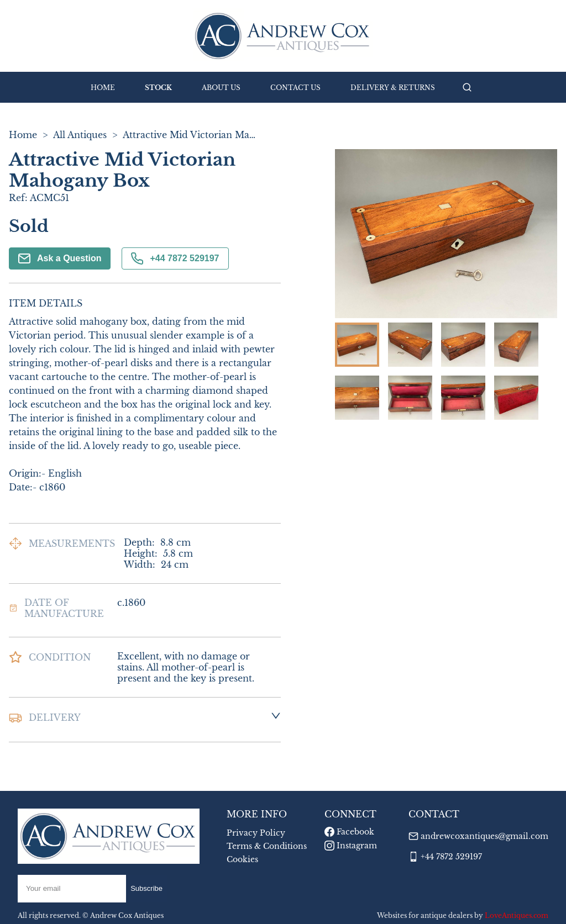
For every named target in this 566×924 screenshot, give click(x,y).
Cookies (242, 859)
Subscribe (146, 888)
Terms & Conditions (267, 846)
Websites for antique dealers (425, 915)
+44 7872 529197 (175, 258)
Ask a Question (60, 258)
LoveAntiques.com (517, 915)
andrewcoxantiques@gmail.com (484, 836)
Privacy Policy (256, 833)
